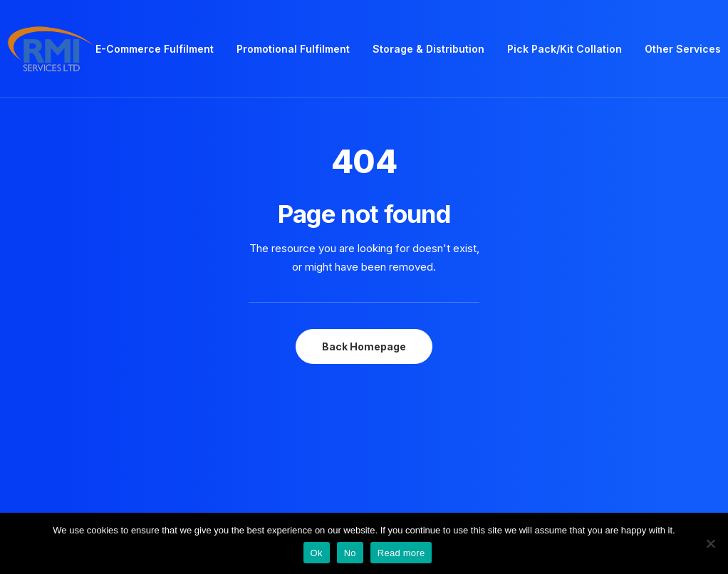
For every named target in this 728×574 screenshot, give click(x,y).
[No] (710, 543)
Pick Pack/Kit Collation (565, 49)
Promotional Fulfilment (293, 49)
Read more (401, 553)
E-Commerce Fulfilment (155, 49)
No (350, 553)
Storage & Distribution (428, 49)
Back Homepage (364, 346)
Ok (317, 553)
